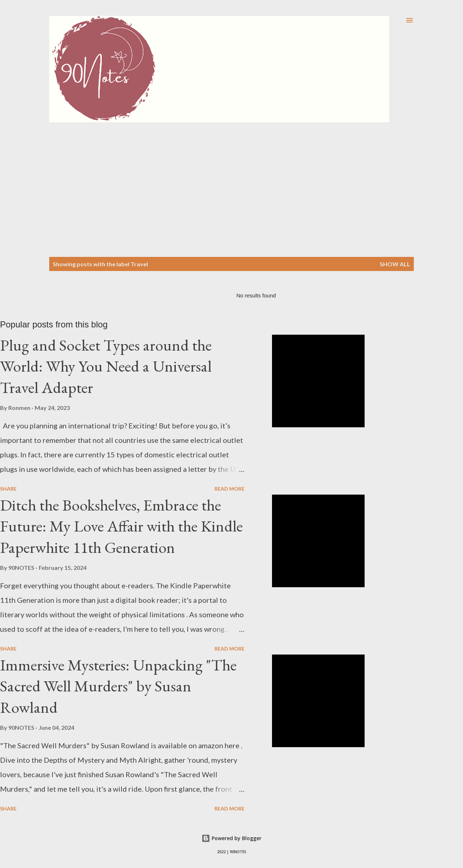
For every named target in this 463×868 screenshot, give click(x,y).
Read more (230, 489)
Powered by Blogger (231, 838)
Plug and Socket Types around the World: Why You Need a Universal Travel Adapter (106, 366)
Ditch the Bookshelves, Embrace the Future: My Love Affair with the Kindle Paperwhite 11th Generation (121, 526)
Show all (395, 264)
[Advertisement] (231, 177)
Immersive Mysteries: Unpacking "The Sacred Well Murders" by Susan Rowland (118, 686)
